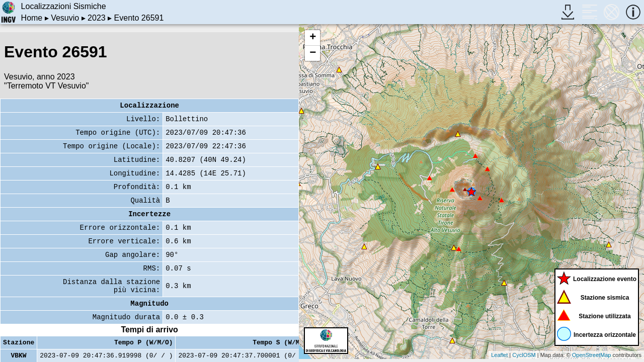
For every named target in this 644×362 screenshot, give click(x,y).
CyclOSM (524, 355)
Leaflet (499, 355)
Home (32, 18)
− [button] (313, 53)
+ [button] (313, 38)
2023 (97, 18)
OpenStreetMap (592, 355)
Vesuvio (65, 18)
